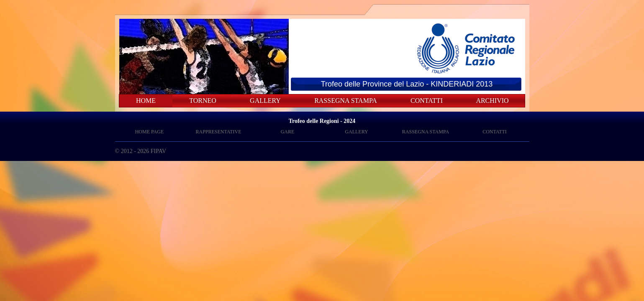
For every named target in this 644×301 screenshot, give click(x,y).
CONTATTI (427, 101)
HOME (146, 101)
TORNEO (203, 101)
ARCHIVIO (492, 101)
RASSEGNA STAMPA (346, 101)
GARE (288, 132)
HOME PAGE (150, 132)
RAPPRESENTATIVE (218, 132)
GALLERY (265, 101)
